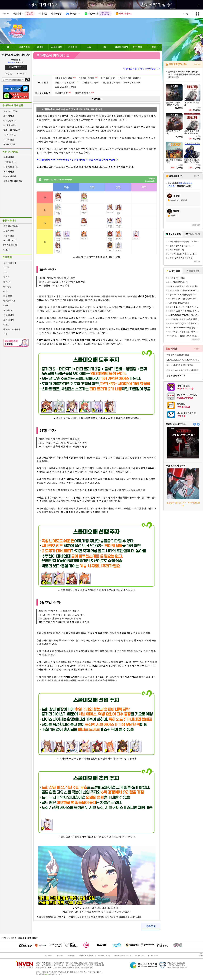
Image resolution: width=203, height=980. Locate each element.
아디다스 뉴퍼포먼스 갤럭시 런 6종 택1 (183, 370)
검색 (28, 80)
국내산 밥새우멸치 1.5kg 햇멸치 (180, 365)
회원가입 (9, 74)
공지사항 (154, 955)
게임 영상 (8, 296)
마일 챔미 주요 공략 (111, 82)
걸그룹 (6, 277)
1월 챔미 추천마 (88, 78)
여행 (5, 291)
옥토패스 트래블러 (11, 329)
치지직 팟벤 (9, 140)
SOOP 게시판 (9, 144)
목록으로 (151, 926)
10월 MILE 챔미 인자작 (65, 87)
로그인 (185, 14)
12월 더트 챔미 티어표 (129, 78)
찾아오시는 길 (141, 955)
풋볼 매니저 (9, 315)
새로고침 (195, 225)
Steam (6, 306)
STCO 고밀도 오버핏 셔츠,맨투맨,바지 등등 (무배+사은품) (184, 360)
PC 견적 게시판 (10, 245)
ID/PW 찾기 (22, 74)
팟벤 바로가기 (10, 263)
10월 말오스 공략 (90, 82)
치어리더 (7, 282)
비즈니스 (59, 955)
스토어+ (197, 64)
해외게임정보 (9, 301)
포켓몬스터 (8, 310)
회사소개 (48, 955)
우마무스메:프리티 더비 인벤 (16, 55)
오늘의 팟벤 (9, 236)
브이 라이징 (9, 320)
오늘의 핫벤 (9, 231)
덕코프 (6, 325)
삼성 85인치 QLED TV (176, 376)
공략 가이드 (9, 135)
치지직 (6, 268)
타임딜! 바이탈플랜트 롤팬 (178, 355)
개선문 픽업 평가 (84, 93)
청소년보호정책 (104, 955)
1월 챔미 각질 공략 (65, 78)
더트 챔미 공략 (108, 78)
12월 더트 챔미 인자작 (67, 82)
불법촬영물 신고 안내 (123, 955)
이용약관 (71, 955)
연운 (5, 334)
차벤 (5, 272)
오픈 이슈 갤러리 (11, 226)
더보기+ (197, 176)
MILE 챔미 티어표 (132, 82)
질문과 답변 (9, 162)
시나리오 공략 (63, 93)
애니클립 (7, 287)
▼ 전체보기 (97, 99)
